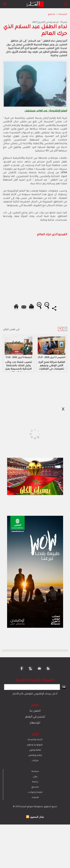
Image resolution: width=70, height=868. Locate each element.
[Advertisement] (31, 434)
